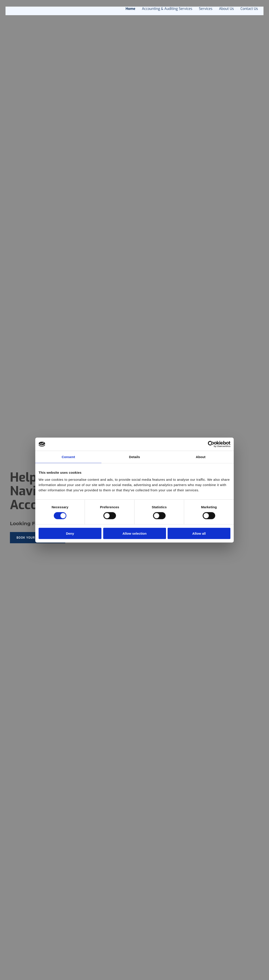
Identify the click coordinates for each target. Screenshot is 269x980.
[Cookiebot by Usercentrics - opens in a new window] (211, 444)
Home (131, 9)
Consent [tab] (68, 457)
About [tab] (201, 457)
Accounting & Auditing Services (167, 9)
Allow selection (134, 533)
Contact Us (249, 9)
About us (226, 9)
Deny (70, 533)
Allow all (199, 533)
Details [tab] (134, 457)
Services (206, 9)
